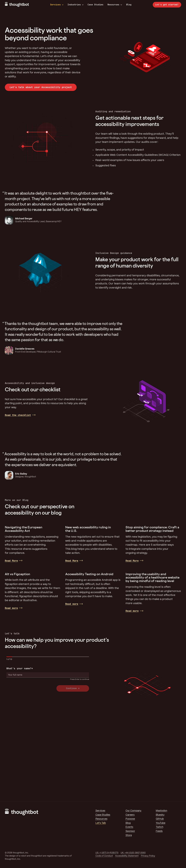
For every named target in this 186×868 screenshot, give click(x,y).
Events (129, 827)
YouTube (161, 823)
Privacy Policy (148, 856)
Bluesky (160, 815)
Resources (115, 5)
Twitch (160, 827)
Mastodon (161, 811)
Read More (11, 561)
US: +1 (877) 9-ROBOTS (107, 853)
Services (57, 5)
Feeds (159, 831)
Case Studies (95, 5)
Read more (11, 608)
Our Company (133, 811)
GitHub (160, 819)
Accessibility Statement (127, 856)
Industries (75, 5)
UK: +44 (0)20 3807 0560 (133, 853)
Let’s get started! (167, 5)
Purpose (130, 819)
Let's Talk (101, 823)
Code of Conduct (104, 856)
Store (129, 835)
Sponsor (130, 831)
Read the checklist (18, 415)
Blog (129, 5)
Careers (130, 815)
